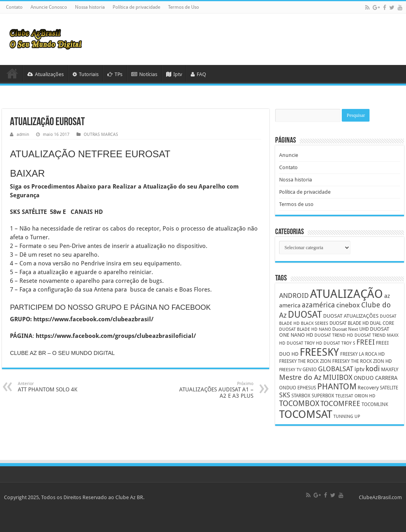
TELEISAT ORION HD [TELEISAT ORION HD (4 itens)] (355, 396)
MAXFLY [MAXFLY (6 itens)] (390, 369)
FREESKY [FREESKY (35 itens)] (319, 352)
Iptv (174, 74)
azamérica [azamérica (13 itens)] (318, 305)
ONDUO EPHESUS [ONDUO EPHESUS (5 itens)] (298, 388)
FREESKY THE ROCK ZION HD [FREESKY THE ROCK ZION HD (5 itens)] (362, 361)
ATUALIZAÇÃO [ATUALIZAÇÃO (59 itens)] (347, 294)
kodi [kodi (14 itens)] (373, 369)
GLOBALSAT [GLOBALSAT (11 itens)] (336, 369)
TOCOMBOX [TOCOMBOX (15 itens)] (299, 403)
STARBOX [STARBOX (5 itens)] (301, 396)
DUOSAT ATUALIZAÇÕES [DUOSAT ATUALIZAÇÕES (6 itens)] (351, 316)
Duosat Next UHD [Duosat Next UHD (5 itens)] (350, 329)
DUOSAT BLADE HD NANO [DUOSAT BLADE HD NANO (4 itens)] (305, 329)
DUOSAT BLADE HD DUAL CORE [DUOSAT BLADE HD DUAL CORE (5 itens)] (362, 323)
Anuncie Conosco (49, 7)
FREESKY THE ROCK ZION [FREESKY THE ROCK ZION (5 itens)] (305, 361)
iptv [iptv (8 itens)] (359, 369)
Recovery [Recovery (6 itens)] (368, 388)
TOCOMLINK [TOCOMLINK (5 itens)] (375, 404)
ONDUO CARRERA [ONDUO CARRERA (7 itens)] (376, 378)
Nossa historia (90, 7)
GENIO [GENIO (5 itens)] (310, 370)
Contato (14, 7)
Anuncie (289, 155)
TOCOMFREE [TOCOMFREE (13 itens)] (340, 403)
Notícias (144, 74)
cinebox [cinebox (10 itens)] (348, 305)
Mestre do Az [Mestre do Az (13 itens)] (300, 377)
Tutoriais (86, 74)
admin (23, 134)
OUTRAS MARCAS (101, 134)
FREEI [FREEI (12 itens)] (366, 342)
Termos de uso (296, 204)
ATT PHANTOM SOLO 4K (58, 387)
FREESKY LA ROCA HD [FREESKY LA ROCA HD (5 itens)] (362, 354)
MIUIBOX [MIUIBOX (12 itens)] (338, 377)
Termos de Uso (184, 7)
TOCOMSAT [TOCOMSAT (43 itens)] (306, 414)
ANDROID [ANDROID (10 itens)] (294, 296)
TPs (115, 74)
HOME (12, 73)
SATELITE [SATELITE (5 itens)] (389, 388)
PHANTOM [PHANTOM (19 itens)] (337, 386)
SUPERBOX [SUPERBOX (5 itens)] (323, 396)
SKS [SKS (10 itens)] (285, 395)
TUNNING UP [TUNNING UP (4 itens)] (347, 417)
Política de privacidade (136, 7)
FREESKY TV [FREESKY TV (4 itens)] (290, 370)
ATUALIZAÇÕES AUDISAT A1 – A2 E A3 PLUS (213, 390)
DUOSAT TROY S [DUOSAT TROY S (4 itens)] (339, 343)
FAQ (198, 74)
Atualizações (46, 74)
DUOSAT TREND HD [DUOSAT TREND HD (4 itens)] (334, 335)
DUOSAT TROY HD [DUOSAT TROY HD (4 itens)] (304, 343)
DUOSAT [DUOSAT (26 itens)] (305, 315)
